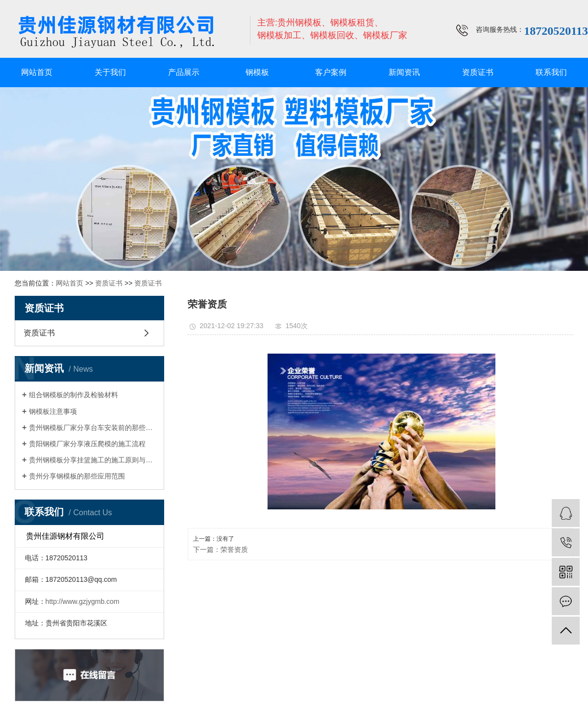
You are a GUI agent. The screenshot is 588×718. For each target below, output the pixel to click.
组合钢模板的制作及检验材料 (73, 395)
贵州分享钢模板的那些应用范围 (77, 476)
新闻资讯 (404, 72)
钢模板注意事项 (53, 411)
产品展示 (184, 72)
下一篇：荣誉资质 (220, 550)
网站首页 (37, 72)
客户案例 (331, 72)
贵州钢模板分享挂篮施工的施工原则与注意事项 (93, 460)
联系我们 (551, 72)
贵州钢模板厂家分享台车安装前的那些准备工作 (93, 428)
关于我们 (110, 72)
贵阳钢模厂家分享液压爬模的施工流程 (87, 444)
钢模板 (257, 72)
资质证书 (478, 72)
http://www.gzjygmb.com (83, 601)
